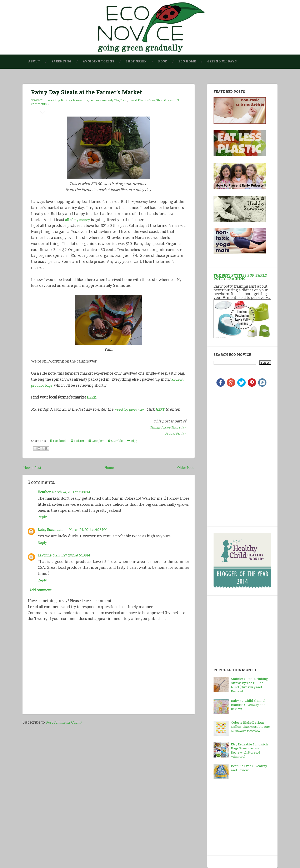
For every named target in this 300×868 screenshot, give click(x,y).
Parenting (61, 61)
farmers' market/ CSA (104, 100)
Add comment (42, 591)
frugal (133, 100)
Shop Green (136, 61)
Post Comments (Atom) (66, 723)
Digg (132, 441)
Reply (43, 517)
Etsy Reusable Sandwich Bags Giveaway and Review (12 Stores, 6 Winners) (249, 751)
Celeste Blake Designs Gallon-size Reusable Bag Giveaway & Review (251, 727)
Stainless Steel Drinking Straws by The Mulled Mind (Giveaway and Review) (249, 685)
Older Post (185, 468)
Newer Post (33, 468)
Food (163, 61)
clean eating (80, 100)
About (34, 61)
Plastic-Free (146, 100)
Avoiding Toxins (99, 61)
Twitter (77, 441)
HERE (92, 397)
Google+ (96, 441)
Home (110, 468)
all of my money (79, 220)
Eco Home (187, 61)
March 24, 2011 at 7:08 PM (76, 492)
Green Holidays (222, 61)
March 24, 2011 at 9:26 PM (93, 530)
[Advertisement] (240, 426)
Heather (45, 492)
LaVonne (45, 555)
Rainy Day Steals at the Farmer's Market (89, 92)
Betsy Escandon (51, 530)
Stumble (115, 441)
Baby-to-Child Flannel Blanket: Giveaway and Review (248, 705)
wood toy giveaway (130, 409)
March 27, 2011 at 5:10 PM (75, 555)
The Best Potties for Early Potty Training (241, 277)
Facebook (58, 441)
